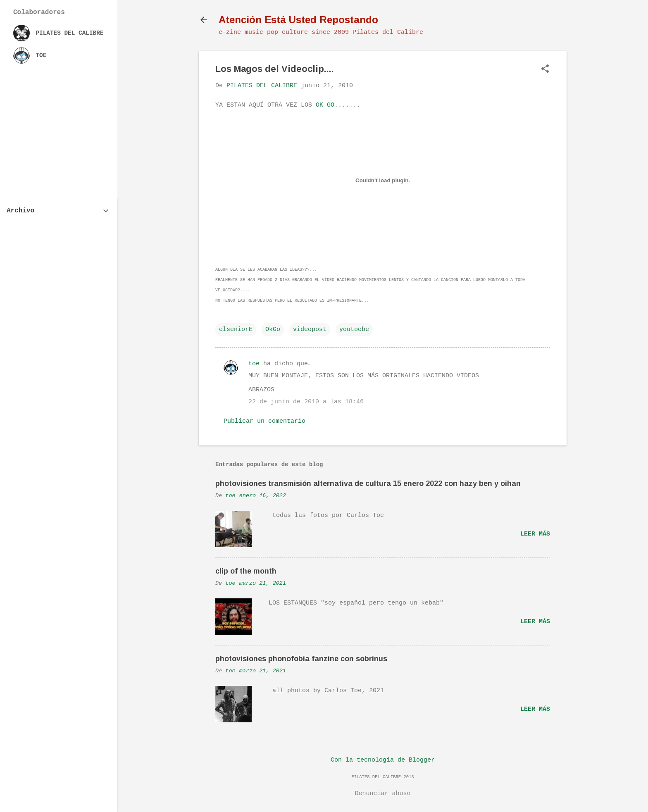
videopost (310, 330)
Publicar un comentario (264, 421)
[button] (545, 70)
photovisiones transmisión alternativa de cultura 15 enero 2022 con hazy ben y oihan (368, 483)
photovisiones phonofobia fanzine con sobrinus (301, 659)
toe (254, 364)
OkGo (273, 330)
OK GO (325, 105)
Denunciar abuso (382, 794)
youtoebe (354, 330)
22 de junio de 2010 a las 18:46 (306, 402)
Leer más (535, 534)
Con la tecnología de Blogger (383, 760)
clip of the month (246, 571)
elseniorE (236, 330)
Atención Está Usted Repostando (298, 20)
